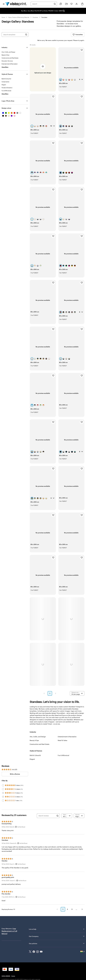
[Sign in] (77, 4)
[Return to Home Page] (16, 4)
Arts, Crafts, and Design (38, 731)
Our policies (57, 938)
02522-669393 (6, 970)
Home (3, 17)
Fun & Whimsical (63, 750)
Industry (4, 42)
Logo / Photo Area (8, 95)
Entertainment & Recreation (67, 731)
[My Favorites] (71, 4)
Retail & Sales (63, 735)
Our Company (57, 931)
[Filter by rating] (67, 810)
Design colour (6, 103)
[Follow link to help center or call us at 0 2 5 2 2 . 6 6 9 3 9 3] (61, 4)
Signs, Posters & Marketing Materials (19, 17)
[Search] (55, 4)
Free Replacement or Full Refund (9, 926)
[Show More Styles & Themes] (5, 88)
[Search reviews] (47, 810)
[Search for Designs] (26, 35)
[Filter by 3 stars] (3, 787)
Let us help (57, 924)
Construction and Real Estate (39, 739)
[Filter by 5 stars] (3, 780)
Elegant (32, 754)
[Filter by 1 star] (3, 795)
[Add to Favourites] (82, 45)
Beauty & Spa (34, 735)
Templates (44, 17)
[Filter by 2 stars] (3, 791)
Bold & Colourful (35, 750)
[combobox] (42, 4)
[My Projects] (66, 4)
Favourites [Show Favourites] (78, 35)
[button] (44, 688)
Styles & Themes (7, 69)
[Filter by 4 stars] (3, 784)
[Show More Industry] (5, 62)
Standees (35, 17)
